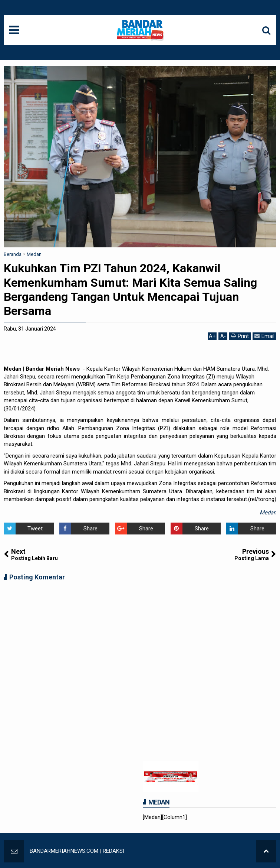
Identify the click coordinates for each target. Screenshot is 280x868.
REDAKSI (113, 851)
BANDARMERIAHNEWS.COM (64, 851)
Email (264, 336)
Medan (268, 513)
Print (240, 336)
